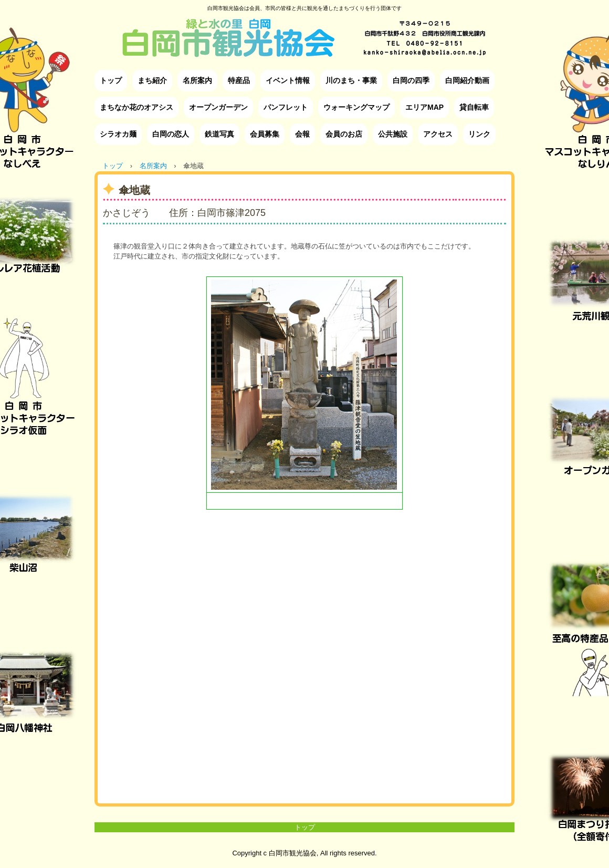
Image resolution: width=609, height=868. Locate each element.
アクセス (438, 134)
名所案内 (197, 80)
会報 (302, 134)
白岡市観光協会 (304, 30)
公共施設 (393, 134)
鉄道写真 (219, 134)
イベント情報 (288, 80)
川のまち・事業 (351, 80)
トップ (111, 80)
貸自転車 (474, 107)
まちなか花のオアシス (136, 107)
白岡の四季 (411, 80)
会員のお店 (344, 134)
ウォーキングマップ (356, 107)
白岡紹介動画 (467, 80)
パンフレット (286, 107)
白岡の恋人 (171, 134)
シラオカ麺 (118, 134)
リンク (479, 134)
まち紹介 (152, 80)
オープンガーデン (218, 107)
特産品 (239, 80)
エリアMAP (424, 107)
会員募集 (265, 134)
